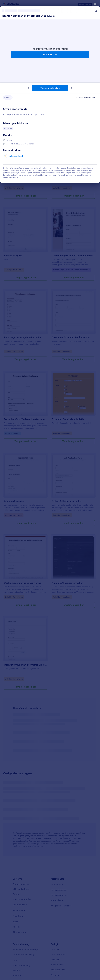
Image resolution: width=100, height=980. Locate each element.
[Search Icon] (96, 11)
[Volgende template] (72, 88)
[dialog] (50, 490)
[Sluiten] (95, 4)
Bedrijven (9, 129)
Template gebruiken (50, 88)
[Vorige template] (28, 88)
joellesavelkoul (16, 156)
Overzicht (8, 97)
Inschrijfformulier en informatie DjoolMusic (28, 16)
